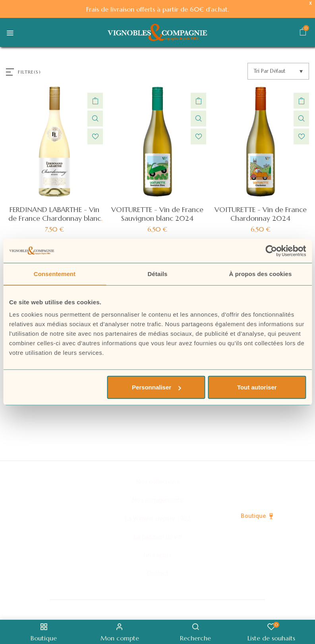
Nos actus (157, 555)
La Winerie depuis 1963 (158, 519)
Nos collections (158, 482)
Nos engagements (157, 500)
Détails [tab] (158, 273)
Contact (157, 573)
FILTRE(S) (29, 72)
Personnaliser (156, 387)
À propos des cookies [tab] (261, 273)
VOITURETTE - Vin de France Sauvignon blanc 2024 (157, 214)
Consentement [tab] (55, 273)
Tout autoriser (257, 387)
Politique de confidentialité (157, 609)
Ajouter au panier (95, 101)
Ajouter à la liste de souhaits (95, 136)
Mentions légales (238, 609)
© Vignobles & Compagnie (63, 609)
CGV (285, 609)
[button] (303, 33)
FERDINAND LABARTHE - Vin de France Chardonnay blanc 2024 (55, 218)
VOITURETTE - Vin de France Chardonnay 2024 (261, 214)
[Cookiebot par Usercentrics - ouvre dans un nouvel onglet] (271, 251)
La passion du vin (158, 537)
